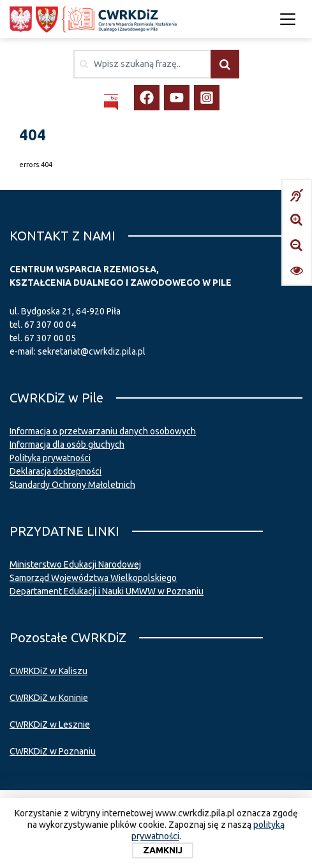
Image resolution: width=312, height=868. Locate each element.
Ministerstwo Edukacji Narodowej (75, 564)
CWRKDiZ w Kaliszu (48, 671)
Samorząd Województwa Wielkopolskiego (93, 578)
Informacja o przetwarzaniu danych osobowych (103, 431)
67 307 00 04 (50, 325)
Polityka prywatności (50, 458)
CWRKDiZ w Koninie (49, 698)
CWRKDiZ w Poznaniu (53, 751)
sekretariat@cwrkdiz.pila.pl (92, 351)
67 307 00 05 (50, 338)
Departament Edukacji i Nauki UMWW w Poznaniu (107, 591)
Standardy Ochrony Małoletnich (72, 485)
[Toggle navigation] (288, 19)
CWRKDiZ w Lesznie (50, 725)
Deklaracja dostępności (56, 471)
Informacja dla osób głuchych (67, 445)
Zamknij (163, 850)
